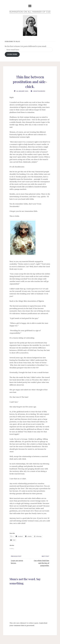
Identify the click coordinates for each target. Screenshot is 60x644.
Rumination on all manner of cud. (30, 12)
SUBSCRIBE (12, 54)
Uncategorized (39, 91)
